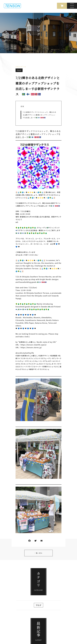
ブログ (19, 70)
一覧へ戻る (38, 553)
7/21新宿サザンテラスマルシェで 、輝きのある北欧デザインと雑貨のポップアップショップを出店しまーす (39, 115)
